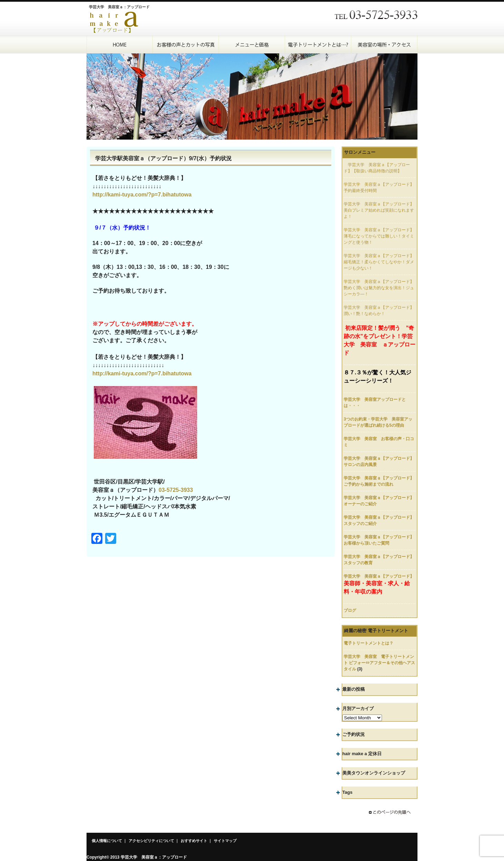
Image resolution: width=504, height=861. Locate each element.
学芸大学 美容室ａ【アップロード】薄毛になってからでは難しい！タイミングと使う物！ (379, 236)
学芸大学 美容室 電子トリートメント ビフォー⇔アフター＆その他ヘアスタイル (379, 663)
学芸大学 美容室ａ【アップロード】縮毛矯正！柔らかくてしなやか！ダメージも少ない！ (379, 262)
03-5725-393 (174, 490)
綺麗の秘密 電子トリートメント (376, 631)
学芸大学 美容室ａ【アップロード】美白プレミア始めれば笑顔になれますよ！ (379, 210)
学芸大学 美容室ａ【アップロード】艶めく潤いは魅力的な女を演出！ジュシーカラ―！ (379, 288)
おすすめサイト (194, 841)
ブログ (350, 610)
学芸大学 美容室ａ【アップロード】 (379, 576)
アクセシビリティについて (151, 841)
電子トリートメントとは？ (369, 643)
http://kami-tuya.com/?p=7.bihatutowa (142, 195)
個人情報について (107, 841)
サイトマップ (225, 841)
